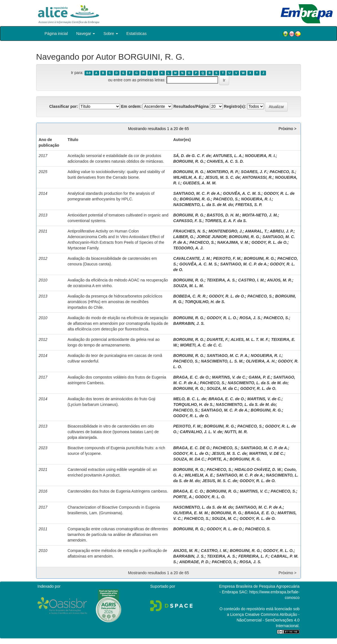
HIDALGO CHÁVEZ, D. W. (258, 469)
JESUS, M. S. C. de (222, 177)
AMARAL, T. (256, 231)
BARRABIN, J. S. (189, 323)
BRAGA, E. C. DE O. (192, 448)
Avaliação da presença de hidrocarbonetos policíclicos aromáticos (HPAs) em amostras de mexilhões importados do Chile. (115, 302)
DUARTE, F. (218, 339)
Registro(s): (235, 106)
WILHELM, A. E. (188, 177)
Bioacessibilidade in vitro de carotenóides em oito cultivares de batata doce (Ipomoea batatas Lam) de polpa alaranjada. (113, 432)
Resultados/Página (191, 106)
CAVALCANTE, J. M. (192, 258)
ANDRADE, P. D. (194, 562)
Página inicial (56, 33)
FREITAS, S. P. (249, 205)
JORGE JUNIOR (212, 237)
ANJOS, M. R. (279, 280)
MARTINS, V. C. (254, 491)
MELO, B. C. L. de (190, 399)
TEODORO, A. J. (189, 248)
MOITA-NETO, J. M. (260, 215)
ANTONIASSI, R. (257, 177)
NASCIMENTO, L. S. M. (222, 361)
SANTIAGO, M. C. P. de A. (197, 193)
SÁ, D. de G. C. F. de (192, 156)
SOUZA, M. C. (225, 518)
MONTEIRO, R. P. (223, 172)
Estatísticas (137, 33)
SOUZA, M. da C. (222, 388)
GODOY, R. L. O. (222, 318)
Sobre (111, 33)
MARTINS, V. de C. (229, 377)
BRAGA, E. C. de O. (191, 377)
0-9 (88, 73)
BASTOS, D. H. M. (223, 215)
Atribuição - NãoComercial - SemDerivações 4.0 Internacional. (268, 620)
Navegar (86, 33)
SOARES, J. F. (254, 172)
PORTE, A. (217, 459)
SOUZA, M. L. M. (189, 286)
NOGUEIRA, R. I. (260, 156)
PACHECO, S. (282, 172)
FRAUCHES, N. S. (190, 231)
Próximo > (288, 129)
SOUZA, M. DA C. (189, 459)
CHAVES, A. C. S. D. (225, 161)
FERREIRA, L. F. (253, 556)
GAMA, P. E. (260, 377)
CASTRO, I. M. (251, 280)
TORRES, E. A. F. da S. (226, 221)
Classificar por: (64, 106)
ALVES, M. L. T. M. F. (250, 339)
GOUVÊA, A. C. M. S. (242, 193)
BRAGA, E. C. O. (189, 491)
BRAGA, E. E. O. (260, 513)
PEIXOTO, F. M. (227, 258)
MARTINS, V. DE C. (267, 453)
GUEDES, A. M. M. (200, 183)
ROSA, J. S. (250, 318)
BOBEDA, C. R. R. (190, 296)
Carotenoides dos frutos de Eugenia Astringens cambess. (118, 491)
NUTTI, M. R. (236, 432)
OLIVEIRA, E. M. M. (191, 513)
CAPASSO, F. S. (188, 221)
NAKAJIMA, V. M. (233, 242)
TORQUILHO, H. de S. (205, 302)
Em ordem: (131, 106)
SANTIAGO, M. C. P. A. (228, 355)
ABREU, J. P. (282, 231)
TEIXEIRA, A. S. (221, 280)
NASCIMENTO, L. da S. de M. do (203, 205)
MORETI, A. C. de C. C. (201, 345)
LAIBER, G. (184, 237)
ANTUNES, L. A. (228, 156)
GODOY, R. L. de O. (269, 242)
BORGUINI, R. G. (189, 161)
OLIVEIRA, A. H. (260, 361)
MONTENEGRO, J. (226, 231)
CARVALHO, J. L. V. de (201, 432)
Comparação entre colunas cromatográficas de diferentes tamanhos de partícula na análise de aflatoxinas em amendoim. (118, 535)
